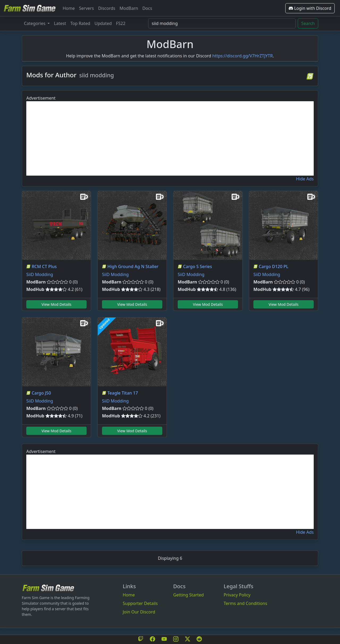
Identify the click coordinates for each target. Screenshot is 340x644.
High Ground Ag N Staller (133, 266)
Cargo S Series (197, 266)
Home (69, 8)
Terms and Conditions (245, 603)
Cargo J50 (41, 393)
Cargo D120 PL (273, 266)
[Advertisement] (170, 138)
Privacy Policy (237, 595)
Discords (107, 8)
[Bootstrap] (48, 588)
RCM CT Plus (44, 266)
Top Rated (80, 23)
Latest (60, 23)
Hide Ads (305, 179)
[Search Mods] (222, 23)
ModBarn (129, 8)
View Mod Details (56, 304)
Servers (87, 8)
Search (308, 23)
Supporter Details (140, 603)
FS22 (121, 23)
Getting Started (188, 595)
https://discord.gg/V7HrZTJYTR (243, 56)
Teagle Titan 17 (123, 393)
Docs (147, 8)
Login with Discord (310, 8)
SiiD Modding (40, 274)
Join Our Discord (139, 612)
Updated (103, 23)
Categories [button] (35, 23)
